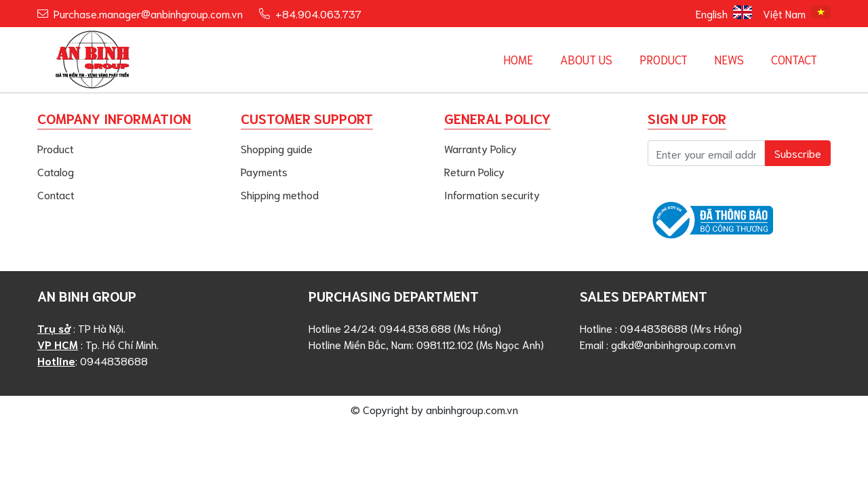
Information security (492, 194)
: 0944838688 (93, 360)
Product (664, 59)
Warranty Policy (480, 148)
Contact (794, 59)
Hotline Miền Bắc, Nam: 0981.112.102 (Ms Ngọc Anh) (426, 344)
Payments (264, 171)
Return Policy (474, 171)
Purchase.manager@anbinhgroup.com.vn (148, 13)
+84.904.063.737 (318, 13)
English (724, 13)
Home (518, 59)
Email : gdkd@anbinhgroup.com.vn (658, 344)
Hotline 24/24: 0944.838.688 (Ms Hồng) (405, 328)
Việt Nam (797, 13)
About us (586, 59)
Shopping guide (277, 148)
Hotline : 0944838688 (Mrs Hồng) (661, 328)
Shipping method (280, 194)
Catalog (56, 171)
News (729, 59)
